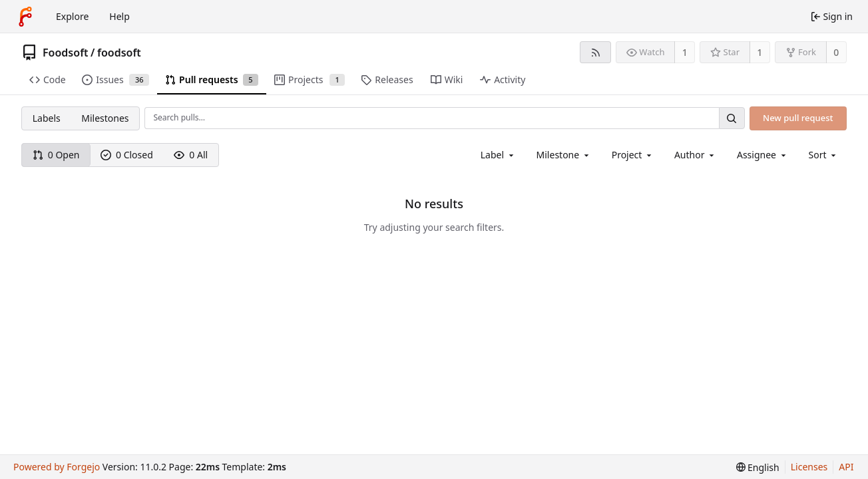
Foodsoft (66, 53)
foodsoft (119, 53)
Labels (47, 118)
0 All (191, 155)
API (846, 467)
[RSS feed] (595, 52)
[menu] (824, 155)
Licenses (809, 467)
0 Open (56, 155)
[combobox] (498, 155)
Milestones (105, 118)
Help (119, 16)
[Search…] (732, 118)
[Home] (25, 17)
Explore (72, 16)
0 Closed (127, 155)
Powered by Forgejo (57, 467)
